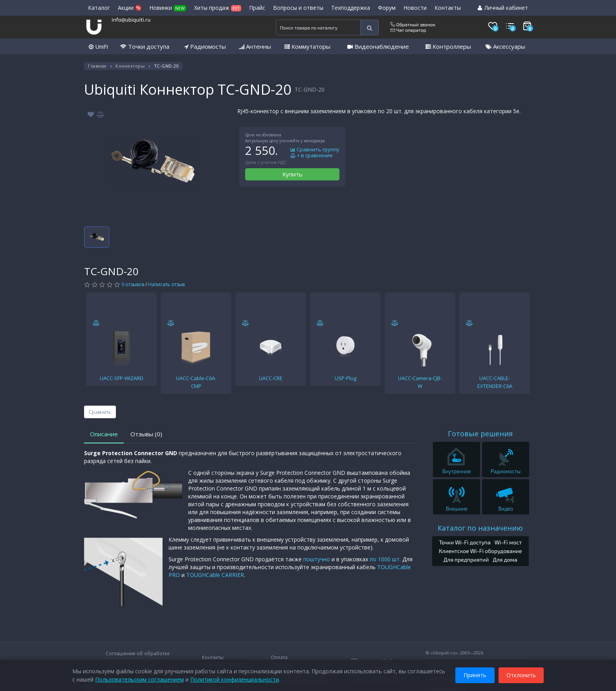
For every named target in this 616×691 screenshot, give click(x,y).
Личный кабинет (503, 8)
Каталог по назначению (480, 528)
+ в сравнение (312, 156)
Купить (292, 174)
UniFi (98, 46)
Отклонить (521, 675)
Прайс (257, 8)
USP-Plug (346, 378)
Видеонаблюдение (378, 46)
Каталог (99, 8)
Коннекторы (130, 66)
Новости (415, 8)
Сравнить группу (315, 150)
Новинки (168, 8)
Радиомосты (205, 46)
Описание (104, 434)
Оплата (279, 657)
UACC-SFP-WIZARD (122, 378)
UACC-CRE (271, 378)
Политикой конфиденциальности (235, 679)
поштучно (317, 559)
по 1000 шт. (385, 559)
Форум (387, 8)
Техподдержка (351, 8)
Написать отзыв (166, 284)
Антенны (255, 46)
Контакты (448, 8)
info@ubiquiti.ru (131, 19)
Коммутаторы (307, 46)
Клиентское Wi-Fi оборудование (480, 551)
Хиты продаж (218, 8)
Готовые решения (480, 434)
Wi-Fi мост (508, 542)
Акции (130, 8)
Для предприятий (466, 560)
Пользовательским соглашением (139, 679)
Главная (97, 66)
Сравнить (100, 412)
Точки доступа (145, 46)
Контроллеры (448, 46)
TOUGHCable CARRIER (215, 575)
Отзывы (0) (146, 434)
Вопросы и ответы (298, 8)
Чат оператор (408, 30)
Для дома (505, 560)
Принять (475, 675)
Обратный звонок (413, 24)
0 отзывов (133, 284)
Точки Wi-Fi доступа (465, 542)
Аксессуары (505, 46)
